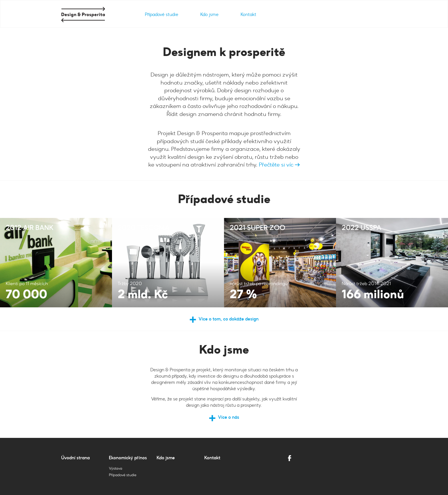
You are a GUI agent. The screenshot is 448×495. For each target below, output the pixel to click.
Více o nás (229, 417)
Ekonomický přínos (128, 458)
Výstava (116, 469)
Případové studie (162, 14)
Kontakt (248, 14)
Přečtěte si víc (279, 165)
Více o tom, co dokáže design (229, 319)
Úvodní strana (75, 458)
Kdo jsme (209, 14)
